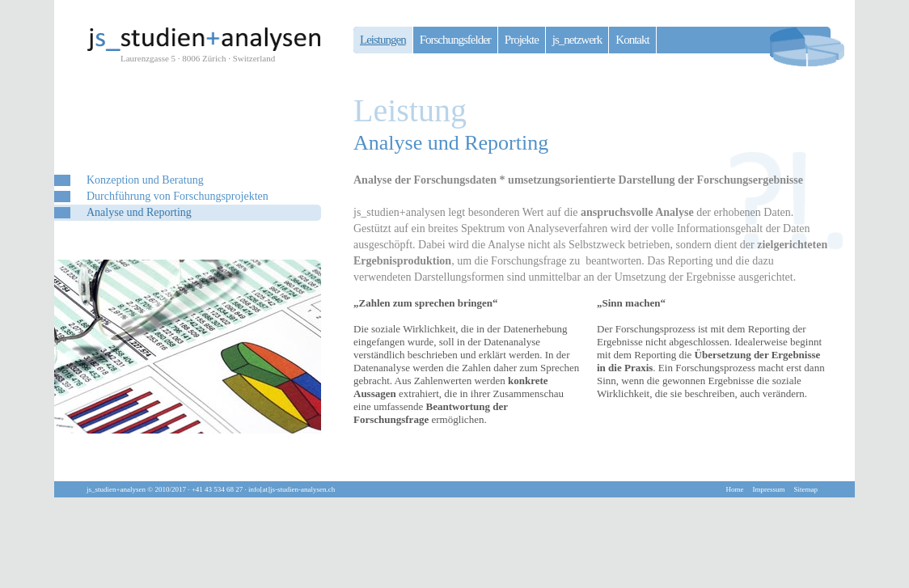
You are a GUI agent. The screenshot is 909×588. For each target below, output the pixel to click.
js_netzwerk (577, 40)
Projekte (522, 40)
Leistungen (383, 40)
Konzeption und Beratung (145, 180)
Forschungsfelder (455, 40)
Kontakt (632, 40)
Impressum (769, 489)
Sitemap (806, 489)
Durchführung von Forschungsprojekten (178, 196)
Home (735, 489)
